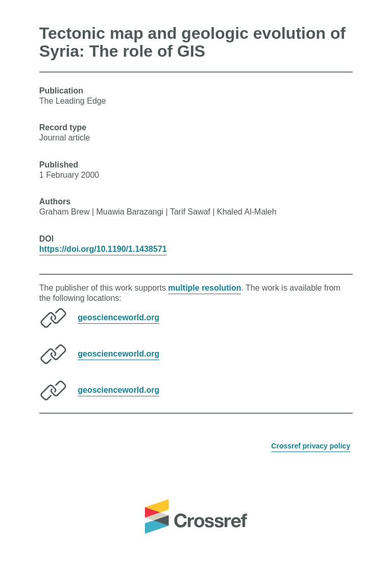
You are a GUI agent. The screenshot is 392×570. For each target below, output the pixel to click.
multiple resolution (204, 288)
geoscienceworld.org (118, 317)
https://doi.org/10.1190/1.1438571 (103, 249)
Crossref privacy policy (311, 446)
